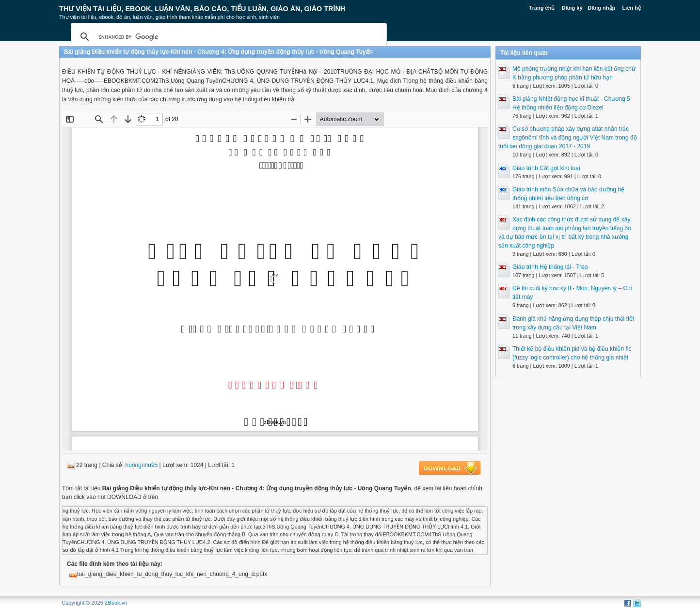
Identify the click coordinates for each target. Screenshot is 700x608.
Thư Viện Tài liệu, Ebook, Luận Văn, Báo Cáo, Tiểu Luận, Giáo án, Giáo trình (202, 9)
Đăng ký (572, 8)
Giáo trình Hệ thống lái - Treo (550, 267)
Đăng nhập (602, 8)
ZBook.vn (116, 603)
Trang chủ (542, 8)
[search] (227, 37)
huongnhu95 (142, 465)
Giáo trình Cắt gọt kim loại (546, 168)
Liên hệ (632, 8)
